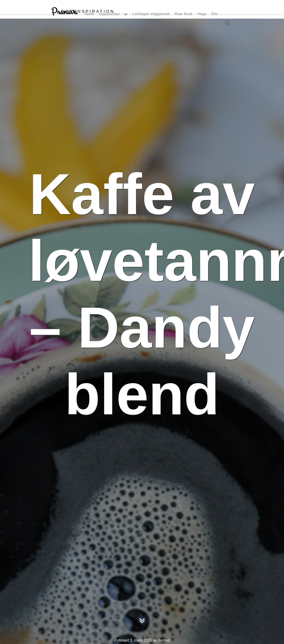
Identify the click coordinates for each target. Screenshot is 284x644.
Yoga (202, 23)
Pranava (83, 21)
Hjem (89, 23)
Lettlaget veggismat (151, 23)
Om (215, 23)
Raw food (183, 23)
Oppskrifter (109, 23)
